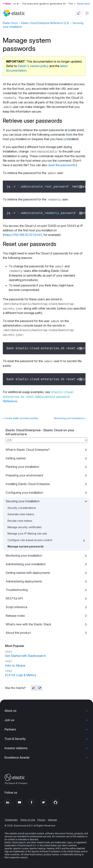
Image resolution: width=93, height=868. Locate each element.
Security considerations (22, 508)
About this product (18, 633)
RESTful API (14, 598)
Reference (38, 397)
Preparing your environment (24, 475)
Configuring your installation (24, 493)
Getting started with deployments (28, 573)
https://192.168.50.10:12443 (23, 235)
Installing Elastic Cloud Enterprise (28, 484)
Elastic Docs (10, 23)
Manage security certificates (25, 527)
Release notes (15, 616)
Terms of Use (28, 820)
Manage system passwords (26, 547)
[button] (46, 711)
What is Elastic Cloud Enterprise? (28, 450)
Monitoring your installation (24, 555)
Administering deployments (24, 581)
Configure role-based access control (30, 540)
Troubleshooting (17, 590)
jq (65, 139)
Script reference (16, 607)
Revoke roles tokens (20, 521)
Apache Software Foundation (46, 852)
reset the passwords (62, 165)
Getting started (16, 458)
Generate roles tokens (21, 514)
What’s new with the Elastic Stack (28, 624)
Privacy (42, 820)
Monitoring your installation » (70, 418)
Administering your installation (26, 564)
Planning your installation (22, 467)
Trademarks (11, 820)
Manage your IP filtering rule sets (27, 534)
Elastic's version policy (33, 66)
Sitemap (52, 820)
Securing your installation (23, 501)
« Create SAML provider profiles (21, 418)
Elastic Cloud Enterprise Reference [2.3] (45, 23)
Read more (84, 4)
